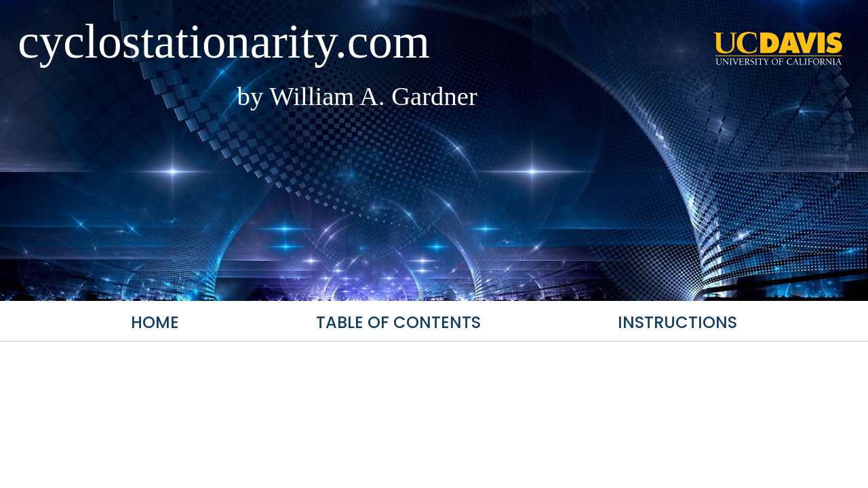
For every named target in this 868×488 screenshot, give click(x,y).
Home (155, 322)
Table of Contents (398, 322)
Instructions (677, 322)
